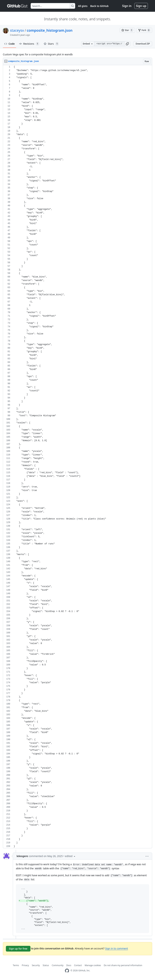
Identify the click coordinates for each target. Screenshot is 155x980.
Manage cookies (93, 965)
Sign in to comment (117, 948)
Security (36, 965)
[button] (127, 44)
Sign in (127, 6)
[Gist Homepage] (17, 6)
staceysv (17, 30)
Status (46, 965)
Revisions (29, 44)
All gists (83, 6)
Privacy (25, 965)
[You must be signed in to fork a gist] (144, 30)
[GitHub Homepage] (67, 971)
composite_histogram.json (50, 30)
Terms (16, 965)
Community (58, 965)
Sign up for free (18, 949)
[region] (77, 457)
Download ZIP (143, 44)
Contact (78, 965)
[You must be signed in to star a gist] (127, 30)
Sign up (141, 6)
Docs (69, 965)
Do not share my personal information (123, 965)
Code (10, 44)
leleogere (22, 856)
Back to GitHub (99, 6)
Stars (51, 44)
